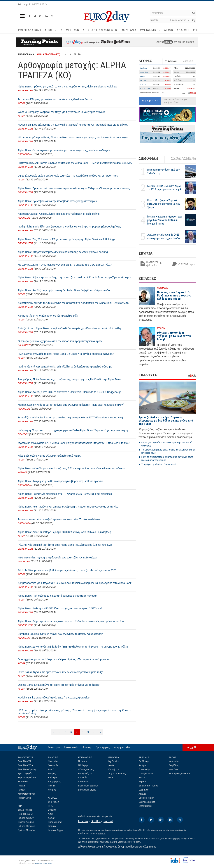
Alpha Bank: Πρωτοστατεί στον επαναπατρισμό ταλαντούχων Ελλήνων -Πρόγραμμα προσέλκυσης (74, 188)
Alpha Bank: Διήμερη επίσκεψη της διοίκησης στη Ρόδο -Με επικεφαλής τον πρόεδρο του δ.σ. (71, 621)
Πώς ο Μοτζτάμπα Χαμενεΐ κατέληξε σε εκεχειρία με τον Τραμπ (164, 204)
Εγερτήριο (144, 790)
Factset (108, 821)
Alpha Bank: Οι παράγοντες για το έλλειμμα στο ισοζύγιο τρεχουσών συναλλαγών (64, 150)
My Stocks (114, 761)
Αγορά (51, 769)
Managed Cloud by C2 (44, 863)
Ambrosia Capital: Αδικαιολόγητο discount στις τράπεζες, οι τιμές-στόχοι (59, 214)
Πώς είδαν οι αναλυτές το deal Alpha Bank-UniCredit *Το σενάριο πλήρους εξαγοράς (66, 354)
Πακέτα (21, 786)
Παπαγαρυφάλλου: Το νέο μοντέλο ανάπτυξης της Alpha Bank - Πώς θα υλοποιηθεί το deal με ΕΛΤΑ (75, 163)
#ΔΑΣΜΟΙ (183, 30)
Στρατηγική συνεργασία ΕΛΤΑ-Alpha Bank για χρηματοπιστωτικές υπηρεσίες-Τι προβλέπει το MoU (74, 443)
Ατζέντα (142, 794)
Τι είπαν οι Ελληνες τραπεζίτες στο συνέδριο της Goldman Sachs (55, 99)
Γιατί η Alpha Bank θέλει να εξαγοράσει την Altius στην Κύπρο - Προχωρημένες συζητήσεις (69, 227)
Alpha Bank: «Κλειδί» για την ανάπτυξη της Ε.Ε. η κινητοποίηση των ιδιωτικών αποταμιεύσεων (72, 468)
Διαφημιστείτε (122, 747)
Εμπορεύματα (55, 822)
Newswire (53, 761)
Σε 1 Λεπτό (53, 802)
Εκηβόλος (174, 765)
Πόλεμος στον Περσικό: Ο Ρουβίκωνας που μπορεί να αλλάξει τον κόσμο (174, 296)
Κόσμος (52, 774)
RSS (111, 778)
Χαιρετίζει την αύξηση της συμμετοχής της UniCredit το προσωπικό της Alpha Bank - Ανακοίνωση (73, 303)
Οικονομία (53, 765)
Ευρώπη (52, 810)
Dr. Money (144, 761)
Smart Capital (145, 806)
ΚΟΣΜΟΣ (23, 472)
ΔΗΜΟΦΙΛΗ (148, 158)
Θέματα (142, 782)
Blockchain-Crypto (87, 790)
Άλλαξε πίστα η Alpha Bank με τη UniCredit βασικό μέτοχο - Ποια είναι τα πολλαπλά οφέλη (69, 328)
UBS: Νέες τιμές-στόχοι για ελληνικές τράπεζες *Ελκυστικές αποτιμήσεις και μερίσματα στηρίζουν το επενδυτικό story (74, 712)
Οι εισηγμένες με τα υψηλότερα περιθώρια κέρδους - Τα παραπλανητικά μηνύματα (65, 659)
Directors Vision (146, 798)
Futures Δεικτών (26, 818)
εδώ (168, 42)
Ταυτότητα (54, 747)
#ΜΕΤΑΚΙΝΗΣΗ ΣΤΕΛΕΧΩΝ (156, 30)
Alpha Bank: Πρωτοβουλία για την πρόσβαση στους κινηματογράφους (58, 201)
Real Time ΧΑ (25, 761)
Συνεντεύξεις (145, 769)
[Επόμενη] (100, 732)
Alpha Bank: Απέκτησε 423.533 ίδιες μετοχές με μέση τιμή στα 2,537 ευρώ (60, 608)
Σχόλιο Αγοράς (25, 774)
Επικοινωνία (71, 747)
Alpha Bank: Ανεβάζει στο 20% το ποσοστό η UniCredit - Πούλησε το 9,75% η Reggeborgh (70, 392)
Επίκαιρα (52, 778)
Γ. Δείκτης (143, 68)
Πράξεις (22, 790)
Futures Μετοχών (26, 826)
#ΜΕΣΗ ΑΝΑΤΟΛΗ (29, 30)
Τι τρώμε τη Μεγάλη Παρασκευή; (159, 464)
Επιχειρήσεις (54, 782)
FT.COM (161, 328)
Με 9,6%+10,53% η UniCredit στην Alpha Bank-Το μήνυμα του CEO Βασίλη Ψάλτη (65, 265)
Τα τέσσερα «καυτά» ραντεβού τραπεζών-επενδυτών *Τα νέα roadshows (59, 519)
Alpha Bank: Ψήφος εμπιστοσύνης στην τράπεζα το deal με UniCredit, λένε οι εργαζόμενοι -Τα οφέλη (75, 277)
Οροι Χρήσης (103, 747)
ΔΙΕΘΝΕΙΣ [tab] (188, 61)
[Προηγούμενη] (53, 732)
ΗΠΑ (50, 806)
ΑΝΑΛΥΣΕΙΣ (24, 218)
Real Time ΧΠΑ (25, 765)
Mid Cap (143, 80)
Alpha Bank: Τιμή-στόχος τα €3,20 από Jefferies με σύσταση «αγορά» (58, 596)
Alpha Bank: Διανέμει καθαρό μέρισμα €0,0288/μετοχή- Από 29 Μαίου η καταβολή (64, 532)
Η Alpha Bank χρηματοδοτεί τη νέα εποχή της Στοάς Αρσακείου (54, 698)
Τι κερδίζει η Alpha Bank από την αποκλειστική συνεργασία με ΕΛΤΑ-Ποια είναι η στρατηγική (70, 417)
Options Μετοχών (26, 830)
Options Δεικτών (26, 822)
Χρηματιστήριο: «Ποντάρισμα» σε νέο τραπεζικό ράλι (48, 316)
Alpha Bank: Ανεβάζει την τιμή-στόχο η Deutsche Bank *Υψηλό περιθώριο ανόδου (65, 290)
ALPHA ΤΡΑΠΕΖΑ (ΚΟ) (48, 54)
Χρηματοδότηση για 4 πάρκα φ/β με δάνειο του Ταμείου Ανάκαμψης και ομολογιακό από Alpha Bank (75, 583)
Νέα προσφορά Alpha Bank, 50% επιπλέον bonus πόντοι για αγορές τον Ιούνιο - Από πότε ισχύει (73, 137)
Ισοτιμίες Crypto (56, 830)
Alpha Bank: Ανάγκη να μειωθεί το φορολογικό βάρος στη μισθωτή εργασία (60, 481)
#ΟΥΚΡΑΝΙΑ (129, 30)
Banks (142, 76)
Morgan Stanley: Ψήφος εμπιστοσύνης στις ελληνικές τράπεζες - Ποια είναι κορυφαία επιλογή (71, 405)
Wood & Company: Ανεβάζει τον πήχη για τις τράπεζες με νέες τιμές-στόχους (62, 112)
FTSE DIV (144, 84)
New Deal (174, 769)
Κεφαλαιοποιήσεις (27, 794)
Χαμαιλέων (174, 761)
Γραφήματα (114, 769)
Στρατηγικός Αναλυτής (180, 774)
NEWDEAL (163, 288)
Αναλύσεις (83, 782)
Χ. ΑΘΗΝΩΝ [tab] (171, 61)
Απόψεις (143, 765)
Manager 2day (146, 774)
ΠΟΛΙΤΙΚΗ (23, 434)
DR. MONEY (24, 345)
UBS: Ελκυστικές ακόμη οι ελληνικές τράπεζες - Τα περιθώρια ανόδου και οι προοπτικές (68, 176)
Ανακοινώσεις (25, 798)
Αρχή (190, 747)
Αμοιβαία (83, 778)
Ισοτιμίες (52, 826)
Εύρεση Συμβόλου (27, 778)
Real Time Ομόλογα (28, 769)
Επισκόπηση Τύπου (148, 786)
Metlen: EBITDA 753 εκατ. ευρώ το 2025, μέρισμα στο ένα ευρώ (164, 188)
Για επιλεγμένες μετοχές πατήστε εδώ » (176, 101)
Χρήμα (51, 818)
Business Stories (147, 802)
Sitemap (87, 747)
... (59, 732)
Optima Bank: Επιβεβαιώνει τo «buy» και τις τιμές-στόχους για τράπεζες (59, 685)
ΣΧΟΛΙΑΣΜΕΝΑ (184, 158)
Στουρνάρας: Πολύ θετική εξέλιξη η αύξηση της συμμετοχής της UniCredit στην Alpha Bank (69, 379)
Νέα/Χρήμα (84, 765)
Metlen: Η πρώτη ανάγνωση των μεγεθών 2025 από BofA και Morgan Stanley (165, 220)
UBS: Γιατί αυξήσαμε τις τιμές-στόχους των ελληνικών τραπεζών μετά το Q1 (61, 672)
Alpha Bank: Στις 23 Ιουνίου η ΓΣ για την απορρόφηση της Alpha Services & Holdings (66, 239)
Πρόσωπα (83, 761)
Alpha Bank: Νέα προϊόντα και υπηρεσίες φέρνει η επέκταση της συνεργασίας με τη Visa (68, 507)
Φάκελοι (143, 778)
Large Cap (144, 72)
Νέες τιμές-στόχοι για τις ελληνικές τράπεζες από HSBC (49, 456)
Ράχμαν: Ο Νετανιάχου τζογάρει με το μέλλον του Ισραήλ (174, 336)
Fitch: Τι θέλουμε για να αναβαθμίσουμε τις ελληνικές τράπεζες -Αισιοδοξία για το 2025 (67, 570)
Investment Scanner (88, 786)
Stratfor (96, 821)
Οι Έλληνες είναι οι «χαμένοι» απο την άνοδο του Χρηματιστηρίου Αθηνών (60, 341)
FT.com (83, 821)
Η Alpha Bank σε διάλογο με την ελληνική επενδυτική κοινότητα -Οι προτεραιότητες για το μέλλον (73, 125)
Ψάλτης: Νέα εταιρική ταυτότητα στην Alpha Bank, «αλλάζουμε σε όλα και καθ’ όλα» (65, 545)
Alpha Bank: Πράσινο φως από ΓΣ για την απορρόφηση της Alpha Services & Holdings (67, 87)
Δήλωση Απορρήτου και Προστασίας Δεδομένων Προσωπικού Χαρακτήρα (117, 847)
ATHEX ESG (145, 88)
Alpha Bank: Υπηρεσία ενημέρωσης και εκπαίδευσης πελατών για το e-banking (63, 252)
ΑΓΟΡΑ (22, 103)
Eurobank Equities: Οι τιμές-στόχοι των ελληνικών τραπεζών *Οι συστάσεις (60, 634)
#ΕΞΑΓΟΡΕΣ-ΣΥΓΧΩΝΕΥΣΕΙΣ (100, 30)
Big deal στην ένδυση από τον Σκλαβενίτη (163, 171)
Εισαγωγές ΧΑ (85, 774)
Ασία (50, 814)
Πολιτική (52, 786)
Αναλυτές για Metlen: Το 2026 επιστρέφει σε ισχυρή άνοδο (164, 236)
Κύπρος (52, 790)
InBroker (102, 833)
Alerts (111, 765)
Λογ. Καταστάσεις (117, 774)
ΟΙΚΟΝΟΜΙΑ (24, 154)
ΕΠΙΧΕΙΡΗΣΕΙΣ (26, 91)
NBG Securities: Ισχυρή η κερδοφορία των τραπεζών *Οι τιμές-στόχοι (57, 558)
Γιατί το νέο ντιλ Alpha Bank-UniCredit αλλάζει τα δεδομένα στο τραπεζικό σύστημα (65, 367)
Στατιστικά (23, 782)
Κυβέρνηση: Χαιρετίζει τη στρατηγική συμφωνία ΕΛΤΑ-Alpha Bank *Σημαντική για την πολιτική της (74, 430)
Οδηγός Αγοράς (86, 769)
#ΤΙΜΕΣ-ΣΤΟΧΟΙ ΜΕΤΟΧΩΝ (62, 30)
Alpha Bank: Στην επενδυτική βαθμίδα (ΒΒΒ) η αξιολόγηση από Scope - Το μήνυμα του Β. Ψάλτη (73, 647)
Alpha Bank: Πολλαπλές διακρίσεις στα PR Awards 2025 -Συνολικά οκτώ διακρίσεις (65, 494)
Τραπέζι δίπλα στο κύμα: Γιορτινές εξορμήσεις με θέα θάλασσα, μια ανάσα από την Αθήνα (166, 421)
